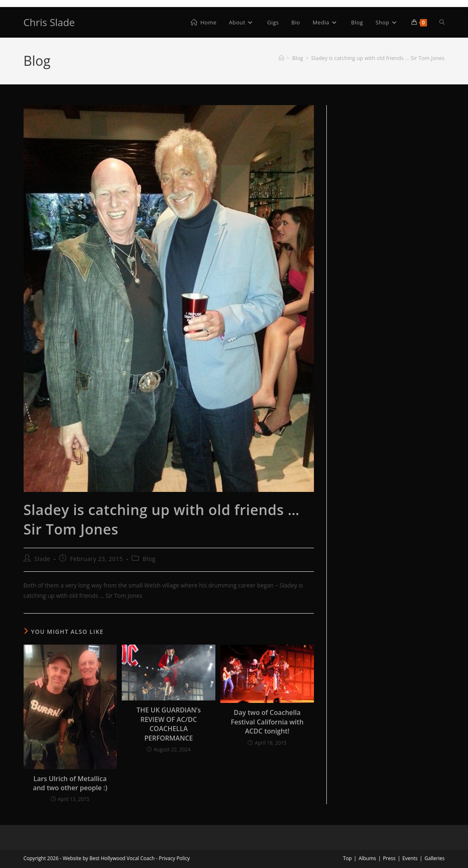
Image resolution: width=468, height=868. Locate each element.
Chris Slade (49, 22)
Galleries (435, 858)
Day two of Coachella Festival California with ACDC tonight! (267, 722)
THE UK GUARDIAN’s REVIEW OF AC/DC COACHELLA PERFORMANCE (168, 724)
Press (389, 858)
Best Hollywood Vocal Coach (122, 858)
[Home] (281, 58)
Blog (149, 559)
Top (347, 858)
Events (410, 858)
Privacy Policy (174, 858)
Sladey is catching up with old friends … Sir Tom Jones (378, 58)
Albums (367, 858)
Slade (42, 559)
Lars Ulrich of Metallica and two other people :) (70, 783)
